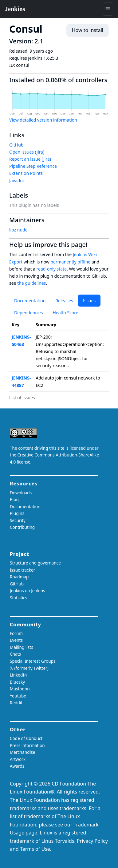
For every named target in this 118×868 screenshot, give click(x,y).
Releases (64, 301)
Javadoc (17, 181)
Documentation (30, 301)
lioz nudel (19, 230)
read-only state (52, 269)
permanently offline (70, 262)
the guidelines (31, 283)
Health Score (65, 313)
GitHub (16, 145)
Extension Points (26, 173)
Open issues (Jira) (27, 152)
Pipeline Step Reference (33, 166)
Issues (89, 301)
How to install (88, 30)
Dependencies (28, 313)
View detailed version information (43, 120)
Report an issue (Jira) (30, 159)
